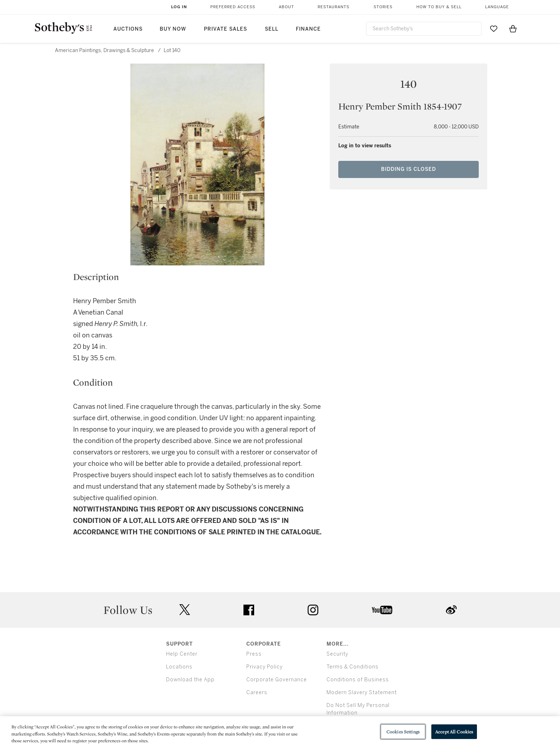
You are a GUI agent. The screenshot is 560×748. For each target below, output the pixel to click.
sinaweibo (451, 610)
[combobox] (424, 29)
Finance (308, 29)
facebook (249, 610)
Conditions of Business (358, 680)
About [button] (286, 7)
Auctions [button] (128, 29)
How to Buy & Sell (439, 7)
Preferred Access (233, 7)
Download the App (190, 680)
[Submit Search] (473, 29)
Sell (272, 29)
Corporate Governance (277, 680)
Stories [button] (383, 7)
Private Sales (225, 29)
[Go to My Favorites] (494, 29)
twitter (185, 610)
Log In (179, 7)
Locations (179, 667)
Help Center (182, 654)
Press (254, 654)
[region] (280, 732)
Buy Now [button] (173, 29)
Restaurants (333, 7)
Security (337, 654)
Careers (257, 693)
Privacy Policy (264, 667)
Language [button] (497, 7)
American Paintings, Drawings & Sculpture (104, 50)
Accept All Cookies (454, 731)
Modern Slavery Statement (362, 693)
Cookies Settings (403, 731)
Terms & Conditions (353, 667)
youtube (382, 610)
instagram (313, 610)
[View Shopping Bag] (513, 29)
